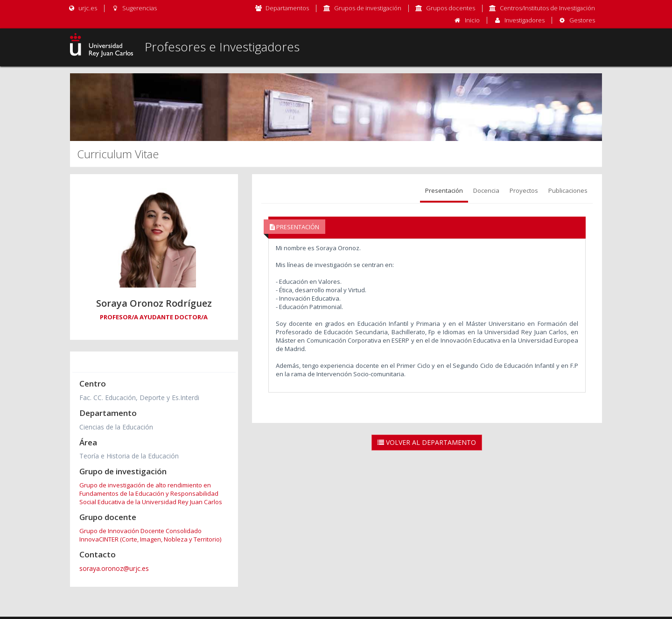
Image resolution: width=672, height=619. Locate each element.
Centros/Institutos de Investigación (547, 8)
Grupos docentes (451, 8)
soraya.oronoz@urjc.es (114, 568)
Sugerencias (134, 8)
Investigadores (525, 20)
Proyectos (524, 190)
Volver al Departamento (427, 442)
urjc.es (82, 8)
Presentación (444, 190)
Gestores (582, 20)
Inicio (472, 20)
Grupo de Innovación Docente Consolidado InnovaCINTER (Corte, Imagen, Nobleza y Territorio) (150, 535)
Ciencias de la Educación (116, 427)
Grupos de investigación (368, 8)
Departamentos (287, 8)
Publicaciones (568, 190)
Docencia (486, 190)
